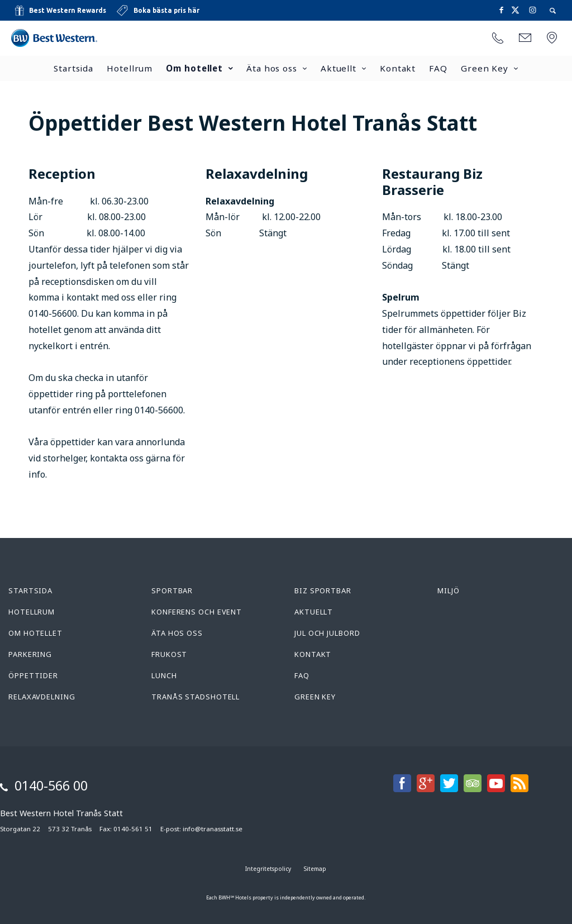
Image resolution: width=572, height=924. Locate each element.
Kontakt (398, 68)
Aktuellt (339, 68)
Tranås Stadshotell (196, 697)
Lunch (164, 675)
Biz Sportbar (323, 590)
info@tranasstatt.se (213, 829)
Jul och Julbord (327, 633)
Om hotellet (194, 68)
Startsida (73, 68)
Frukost (169, 654)
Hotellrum (130, 68)
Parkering (30, 654)
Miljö (449, 590)
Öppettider (33, 675)
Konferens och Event (197, 612)
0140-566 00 (51, 785)
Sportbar (172, 590)
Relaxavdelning (42, 697)
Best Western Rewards (68, 10)
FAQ (438, 68)
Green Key (485, 68)
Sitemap (315, 869)
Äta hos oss (272, 68)
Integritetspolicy (268, 869)
